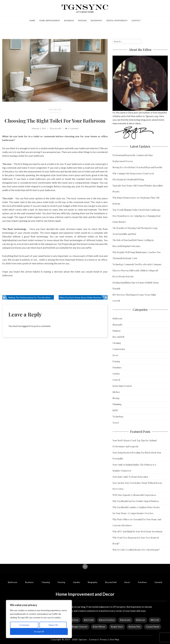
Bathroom (55, 110)
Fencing (82, 21)
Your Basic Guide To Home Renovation (130, 477)
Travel (116, 423)
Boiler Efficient (99, 627)
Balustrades (125, 620)
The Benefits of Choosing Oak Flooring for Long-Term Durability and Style (135, 231)
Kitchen (116, 392)
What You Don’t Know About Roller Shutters (81, 297)
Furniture (117, 368)
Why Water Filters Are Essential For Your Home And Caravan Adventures (137, 522)
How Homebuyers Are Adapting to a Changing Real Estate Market (136, 219)
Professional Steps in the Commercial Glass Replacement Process (133, 158)
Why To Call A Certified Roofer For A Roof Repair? (136, 550)
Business (69, 21)
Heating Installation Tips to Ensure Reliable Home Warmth (136, 286)
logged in (26, 326)
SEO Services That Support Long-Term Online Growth (134, 298)
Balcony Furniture (107, 620)
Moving (116, 398)
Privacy (104, 639)
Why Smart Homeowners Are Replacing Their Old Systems (136, 201)
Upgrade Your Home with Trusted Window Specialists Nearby (138, 189)
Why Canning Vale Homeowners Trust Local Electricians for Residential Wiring (133, 176)
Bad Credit (89, 620)
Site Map (115, 639)
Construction (119, 349)
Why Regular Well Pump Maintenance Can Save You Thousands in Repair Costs (136, 255)
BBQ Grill (155, 620)
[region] (39, 619)
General (116, 380)
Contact (136, 21)
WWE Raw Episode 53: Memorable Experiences (134, 495)
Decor (115, 355)
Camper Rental (153, 627)
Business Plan (135, 627)
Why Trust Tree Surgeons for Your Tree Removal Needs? (136, 541)
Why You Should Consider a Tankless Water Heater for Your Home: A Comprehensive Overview (136, 510)
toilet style (55, 198)
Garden (116, 374)
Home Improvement (50, 21)
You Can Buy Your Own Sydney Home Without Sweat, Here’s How (137, 486)
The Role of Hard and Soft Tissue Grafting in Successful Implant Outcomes (133, 243)
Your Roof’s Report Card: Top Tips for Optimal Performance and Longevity (135, 443)
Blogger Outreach (80, 627)
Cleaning (117, 343)
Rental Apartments (117, 21)
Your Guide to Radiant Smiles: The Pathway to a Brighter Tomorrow (134, 468)
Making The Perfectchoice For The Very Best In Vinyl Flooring (31, 297)
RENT (115, 410)
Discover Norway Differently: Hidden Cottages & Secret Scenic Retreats (135, 273)
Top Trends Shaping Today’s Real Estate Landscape (136, 210)
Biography (97, 21)
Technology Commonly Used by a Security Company (137, 264)
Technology (118, 417)
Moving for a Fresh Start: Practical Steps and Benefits (137, 167)
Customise (24, 625)
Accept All (39, 632)
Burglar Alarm (117, 627)
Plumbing (117, 404)
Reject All (53, 625)
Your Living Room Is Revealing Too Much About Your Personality (137, 456)
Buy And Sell (118, 337)
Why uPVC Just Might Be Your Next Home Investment (137, 532)
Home (32, 21)
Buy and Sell (111, 582)
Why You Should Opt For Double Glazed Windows (136, 501)
